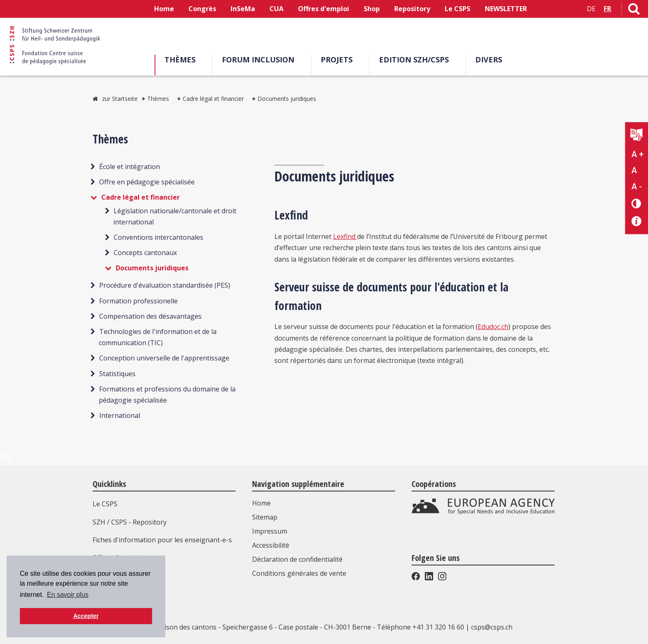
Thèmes (180, 60)
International (120, 415)
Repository (412, 9)
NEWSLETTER (506, 9)
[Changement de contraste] (637, 203)
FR (607, 9)
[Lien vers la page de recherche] (634, 10)
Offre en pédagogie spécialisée (147, 182)
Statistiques (117, 374)
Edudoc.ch (493, 327)
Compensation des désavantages (150, 316)
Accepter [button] (86, 616)
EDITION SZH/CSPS (414, 60)
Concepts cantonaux (145, 253)
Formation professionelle (138, 301)
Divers (489, 60)
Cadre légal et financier (213, 99)
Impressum (270, 531)
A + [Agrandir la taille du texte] (637, 154)
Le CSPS (457, 9)
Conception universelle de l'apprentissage (164, 358)
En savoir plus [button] (68, 595)
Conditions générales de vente (299, 573)
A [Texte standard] (634, 170)
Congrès (202, 9)
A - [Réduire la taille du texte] (637, 186)
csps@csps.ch (492, 627)
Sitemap (265, 517)
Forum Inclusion (258, 60)
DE (591, 9)
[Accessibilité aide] (637, 221)
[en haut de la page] (5, 460)
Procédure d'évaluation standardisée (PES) (165, 285)
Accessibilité (271, 545)
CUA (276, 9)
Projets (337, 60)
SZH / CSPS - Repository (130, 522)
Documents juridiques (287, 99)
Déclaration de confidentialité (297, 559)
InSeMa (243, 9)
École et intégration (130, 167)
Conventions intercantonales (158, 237)
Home (164, 9)
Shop (372, 9)
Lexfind (345, 236)
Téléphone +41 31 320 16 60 (420, 627)
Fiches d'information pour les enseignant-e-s (162, 540)
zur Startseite (120, 99)
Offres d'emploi (324, 9)
